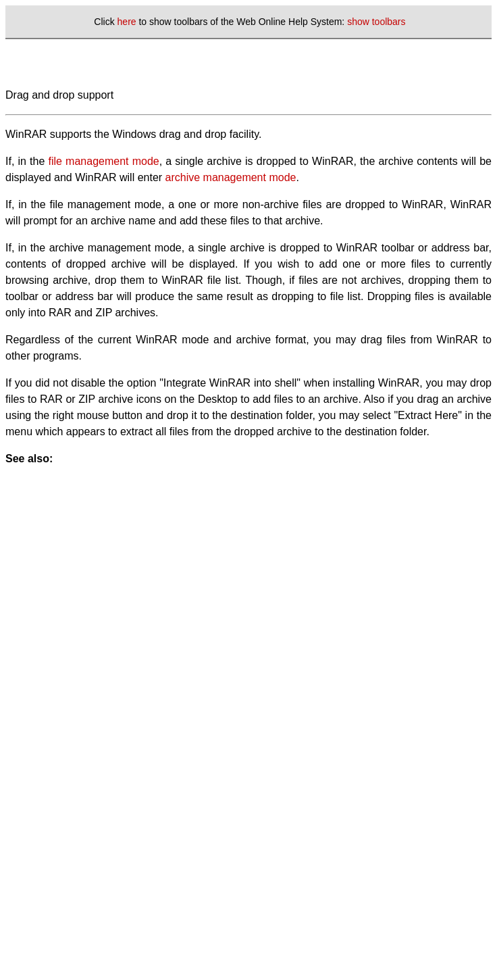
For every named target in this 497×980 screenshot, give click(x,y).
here (127, 22)
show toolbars (376, 22)
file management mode (104, 161)
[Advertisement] (127, 594)
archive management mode (231, 177)
